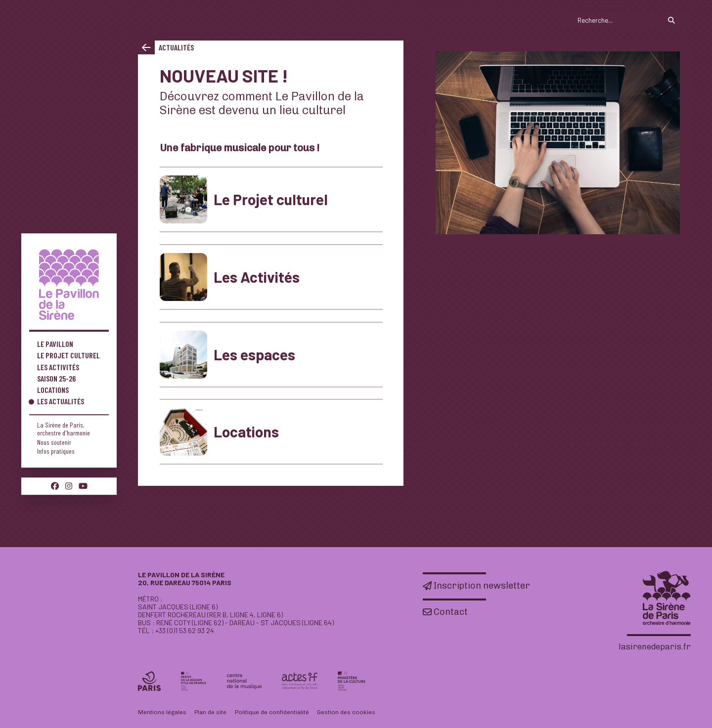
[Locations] (271, 432)
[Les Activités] (271, 277)
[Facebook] (55, 486)
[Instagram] (69, 486)
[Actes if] (300, 681)
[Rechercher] (672, 20)
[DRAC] (352, 681)
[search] (626, 20)
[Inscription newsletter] (476, 586)
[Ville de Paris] (149, 681)
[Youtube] (83, 486)
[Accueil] (69, 284)
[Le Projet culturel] (271, 199)
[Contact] (445, 612)
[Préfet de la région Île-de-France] (193, 681)
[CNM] (244, 681)
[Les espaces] (271, 355)
